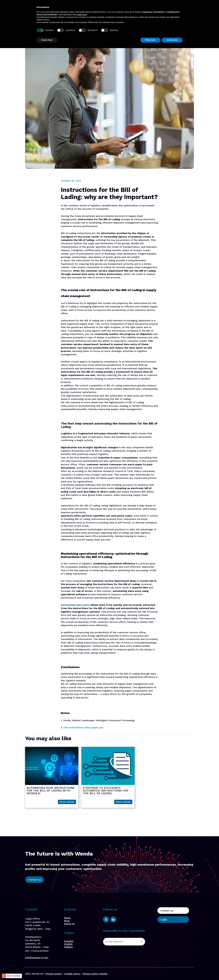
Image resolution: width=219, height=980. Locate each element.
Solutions (112, 9)
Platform (100, 9)
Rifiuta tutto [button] (150, 972)
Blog (152, 9)
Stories (143, 9)
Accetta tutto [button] (172, 972)
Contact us (165, 9)
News (67, 918)
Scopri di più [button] (47, 972)
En (195, 9)
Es (201, 9)
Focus (122, 9)
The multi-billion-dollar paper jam (83, 728)
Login (184, 9)
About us (132, 9)
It (206, 9)
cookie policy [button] (82, 947)
